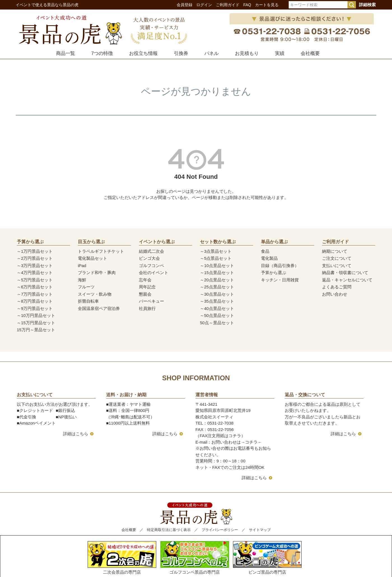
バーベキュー (151, 301)
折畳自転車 (88, 301)
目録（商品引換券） (280, 266)
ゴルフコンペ (151, 266)
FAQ (247, 5)
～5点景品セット (216, 258)
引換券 (181, 53)
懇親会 (145, 294)
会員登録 (185, 5)
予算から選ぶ (274, 273)
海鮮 (82, 280)
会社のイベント (154, 273)
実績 (280, 53)
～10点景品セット (217, 266)
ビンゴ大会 (149, 258)
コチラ (251, 442)
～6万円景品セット (35, 287)
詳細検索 (367, 5)
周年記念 (147, 287)
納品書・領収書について (345, 273)
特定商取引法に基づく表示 (169, 530)
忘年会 (145, 280)
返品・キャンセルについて (347, 280)
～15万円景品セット (36, 323)
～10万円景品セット (36, 315)
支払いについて (337, 266)
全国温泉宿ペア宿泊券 (99, 308)
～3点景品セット (216, 251)
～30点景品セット (217, 294)
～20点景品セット (217, 280)
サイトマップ (260, 530)
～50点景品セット (217, 315)
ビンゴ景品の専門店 (267, 558)
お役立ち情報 (143, 53)
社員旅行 (147, 308)
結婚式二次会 (151, 251)
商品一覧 (66, 53)
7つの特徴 (102, 53)
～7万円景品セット (35, 294)
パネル (212, 53)
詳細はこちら (76, 434)
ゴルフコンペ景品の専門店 (195, 558)
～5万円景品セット (35, 280)
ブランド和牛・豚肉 (97, 273)
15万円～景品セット (36, 330)
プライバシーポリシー (220, 530)
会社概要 (310, 53)
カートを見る (267, 5)
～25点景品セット (217, 287)
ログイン (204, 5)
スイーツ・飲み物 (95, 294)
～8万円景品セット (35, 301)
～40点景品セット (217, 308)
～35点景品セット (217, 301)
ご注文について (337, 258)
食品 (265, 251)
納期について (335, 251)
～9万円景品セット (35, 308)
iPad (82, 266)
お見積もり (247, 53)
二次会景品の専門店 (122, 558)
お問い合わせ (335, 294)
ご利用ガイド (228, 5)
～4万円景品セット (35, 273)
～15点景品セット (217, 273)
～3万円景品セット (35, 266)
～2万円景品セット (35, 258)
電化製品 (269, 258)
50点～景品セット (217, 323)
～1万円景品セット (35, 251)
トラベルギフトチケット (101, 251)
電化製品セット (93, 258)
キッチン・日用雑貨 (280, 280)
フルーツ (86, 287)
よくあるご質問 (337, 287)
